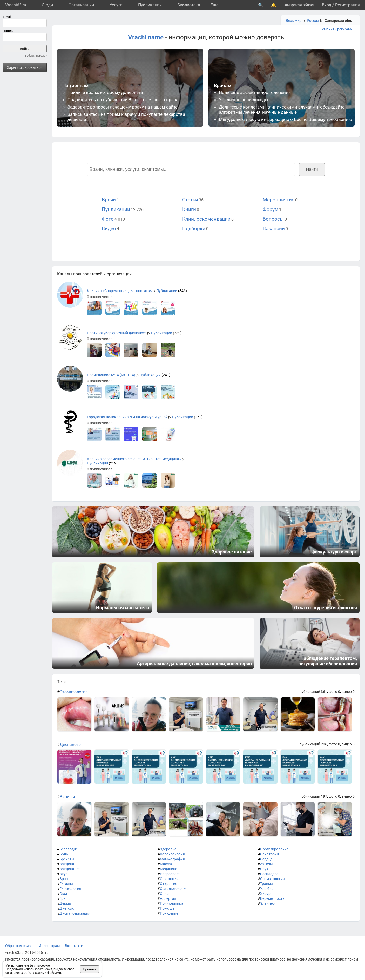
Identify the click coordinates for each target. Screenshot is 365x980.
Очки (164, 894)
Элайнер (267, 903)
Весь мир (294, 21)
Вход (327, 5)
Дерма (65, 903)
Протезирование (274, 849)
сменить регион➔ (337, 29)
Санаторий (269, 854)
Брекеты (67, 859)
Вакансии (274, 229)
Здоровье (168, 849)
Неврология (170, 874)
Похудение (169, 913)
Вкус (63, 874)
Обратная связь (19, 946)
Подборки (194, 229)
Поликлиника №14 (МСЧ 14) (111, 375)
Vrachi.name (146, 37)
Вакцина (67, 864)
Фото (108, 219)
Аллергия (168, 898)
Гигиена (66, 884)
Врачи (109, 200)
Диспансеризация (75, 913)
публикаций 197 (313, 796)
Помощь (167, 908)
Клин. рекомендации (206, 219)
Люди (47, 5)
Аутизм (266, 864)
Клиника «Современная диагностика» (119, 291)
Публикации (150, 5)
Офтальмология (174, 889)
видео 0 (348, 692)
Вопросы (273, 219)
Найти (312, 169)
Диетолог (68, 908)
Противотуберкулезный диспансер (117, 333)
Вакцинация (70, 869)
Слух (264, 869)
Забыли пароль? (36, 56)
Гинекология (70, 889)
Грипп (65, 898)
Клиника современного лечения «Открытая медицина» (134, 459)
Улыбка (267, 889)
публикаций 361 (313, 692)
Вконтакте (74, 946)
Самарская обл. (338, 21)
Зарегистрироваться (25, 67)
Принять (90, 969)
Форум (271, 209)
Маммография (172, 859)
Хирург (266, 894)
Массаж (167, 864)
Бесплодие (69, 849)
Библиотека (189, 5)
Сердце (266, 859)
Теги (61, 682)
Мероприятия (279, 200)
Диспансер (70, 744)
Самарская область (300, 5)
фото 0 (334, 692)
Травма (266, 884)
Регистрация (347, 5)
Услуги (116, 5)
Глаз (63, 894)
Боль (64, 854)
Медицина (169, 869)
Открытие (168, 884)
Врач (64, 879)
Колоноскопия (172, 854)
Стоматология (74, 692)
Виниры (67, 797)
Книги (189, 209)
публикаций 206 (313, 744)
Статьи (190, 200)
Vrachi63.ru (16, 5)
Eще (214, 5)
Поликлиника (172, 903)
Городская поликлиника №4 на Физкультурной (127, 417)
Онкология (169, 879)
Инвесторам (49, 946)
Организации (81, 5)
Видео (109, 229)
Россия (313, 21)
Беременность (272, 898)
